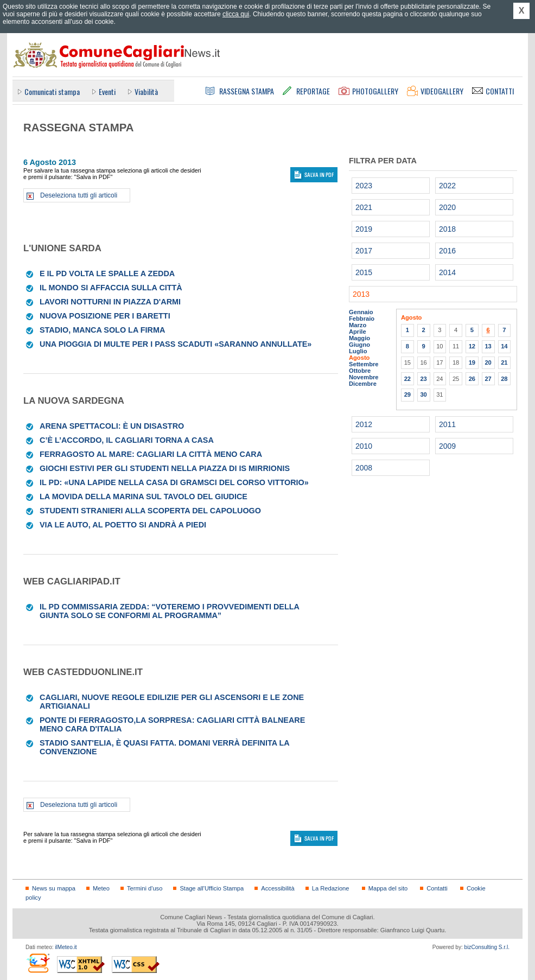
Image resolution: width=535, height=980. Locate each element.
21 (504, 362)
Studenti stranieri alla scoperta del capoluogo (150, 511)
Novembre (364, 377)
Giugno (359, 345)
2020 (447, 207)
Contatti (437, 888)
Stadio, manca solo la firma (102, 330)
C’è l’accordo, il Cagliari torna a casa (127, 440)
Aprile (358, 332)
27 (488, 379)
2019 (364, 229)
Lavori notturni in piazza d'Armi (110, 302)
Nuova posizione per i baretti (105, 316)
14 (504, 346)
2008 (364, 468)
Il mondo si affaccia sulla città (111, 288)
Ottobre (360, 371)
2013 (361, 294)
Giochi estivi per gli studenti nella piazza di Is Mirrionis (165, 468)
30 (423, 394)
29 (407, 394)
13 (488, 346)
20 (488, 362)
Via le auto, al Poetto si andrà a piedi (123, 525)
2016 (447, 251)
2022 (447, 186)
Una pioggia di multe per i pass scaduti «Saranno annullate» (176, 344)
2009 (447, 446)
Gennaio (361, 312)
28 (504, 379)
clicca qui (236, 14)
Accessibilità (278, 888)
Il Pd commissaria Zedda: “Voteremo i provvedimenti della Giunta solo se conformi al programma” (169, 611)
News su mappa (54, 888)
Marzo (358, 325)
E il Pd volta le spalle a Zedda (107, 273)
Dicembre (363, 384)
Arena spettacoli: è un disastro (112, 426)
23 (423, 379)
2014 (447, 272)
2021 (364, 207)
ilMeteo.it (66, 947)
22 (407, 379)
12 (472, 346)
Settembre (364, 364)
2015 (364, 272)
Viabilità (146, 91)
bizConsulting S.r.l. (487, 947)
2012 (364, 424)
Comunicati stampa (52, 91)
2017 (364, 251)
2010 (364, 446)
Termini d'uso (145, 888)
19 (472, 362)
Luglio (358, 351)
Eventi (107, 91)
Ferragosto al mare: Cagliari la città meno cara (151, 454)
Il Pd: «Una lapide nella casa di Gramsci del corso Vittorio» (174, 482)
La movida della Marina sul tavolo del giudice (144, 497)
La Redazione (331, 888)
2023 (364, 186)
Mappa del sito (388, 888)
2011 (447, 424)
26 (472, 379)
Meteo (101, 888)
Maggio (359, 338)
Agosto (359, 358)
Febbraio (362, 319)
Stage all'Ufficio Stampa (212, 888)
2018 (447, 229)
